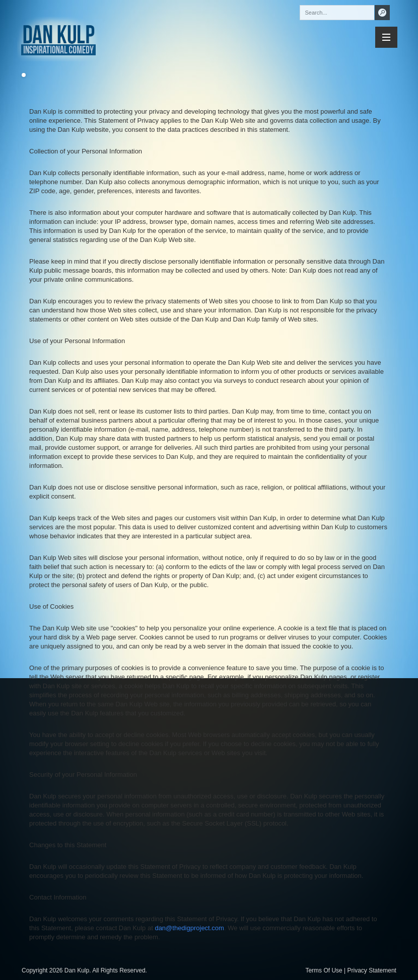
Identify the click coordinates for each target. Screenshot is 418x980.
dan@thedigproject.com (189, 928)
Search (382, 13)
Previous (31, 75)
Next (16, 75)
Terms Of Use (324, 970)
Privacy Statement (372, 970)
